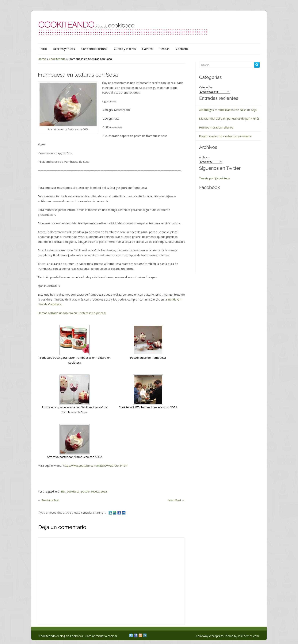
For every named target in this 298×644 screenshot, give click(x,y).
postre (85, 491)
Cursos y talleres (125, 49)
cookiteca (73, 491)
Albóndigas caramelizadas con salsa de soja (228, 110)
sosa (104, 491)
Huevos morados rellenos (216, 127)
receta (95, 491)
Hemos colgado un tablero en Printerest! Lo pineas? (72, 313)
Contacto (182, 49)
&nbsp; (224, 233)
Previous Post (49, 500)
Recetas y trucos (64, 49)
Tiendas (164, 49)
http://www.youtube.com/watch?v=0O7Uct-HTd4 (95, 466)
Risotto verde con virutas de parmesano (226, 136)
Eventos (147, 49)
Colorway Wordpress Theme (214, 636)
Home (42, 59)
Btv (63, 491)
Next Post (177, 500)
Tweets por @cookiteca (214, 178)
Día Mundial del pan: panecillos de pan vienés (229, 118)
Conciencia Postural (94, 49)
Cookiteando (57, 59)
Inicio (43, 49)
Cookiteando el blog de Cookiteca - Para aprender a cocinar (78, 636)
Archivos (204, 157)
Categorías (206, 87)
